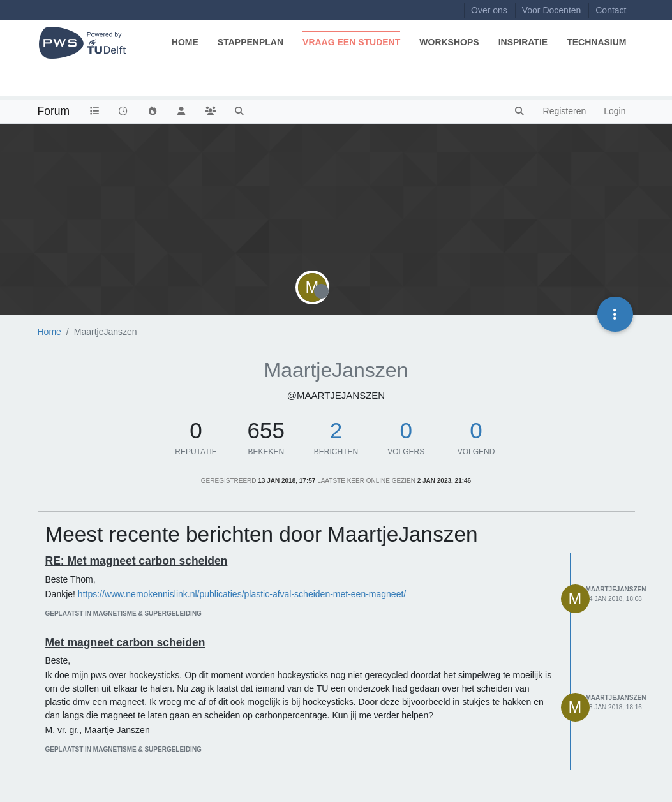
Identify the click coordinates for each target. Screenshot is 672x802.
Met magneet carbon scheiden (125, 642)
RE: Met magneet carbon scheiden (137, 561)
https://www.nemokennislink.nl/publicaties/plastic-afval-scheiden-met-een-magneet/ (242, 594)
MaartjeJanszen (616, 589)
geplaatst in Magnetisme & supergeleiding (123, 613)
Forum (54, 111)
